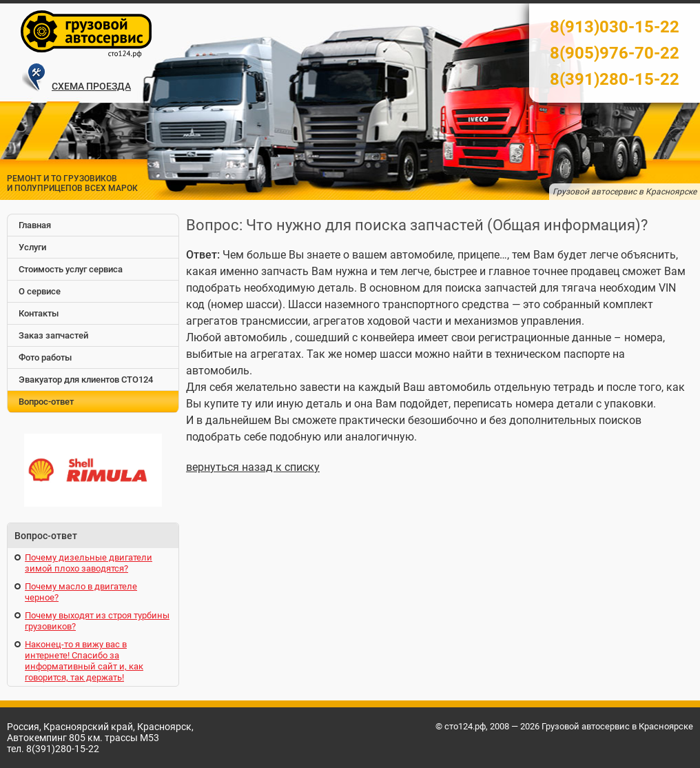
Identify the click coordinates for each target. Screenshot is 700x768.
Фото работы (45, 357)
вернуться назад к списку (253, 467)
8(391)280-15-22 (615, 79)
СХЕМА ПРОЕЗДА (91, 86)
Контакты (39, 313)
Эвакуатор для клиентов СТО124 (86, 380)
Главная (35, 225)
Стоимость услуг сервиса (71, 269)
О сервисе (40, 291)
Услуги (32, 247)
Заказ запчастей (53, 335)
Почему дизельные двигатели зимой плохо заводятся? (89, 563)
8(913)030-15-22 (615, 27)
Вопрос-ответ (46, 402)
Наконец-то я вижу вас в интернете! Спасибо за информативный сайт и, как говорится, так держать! (84, 661)
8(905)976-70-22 (615, 53)
